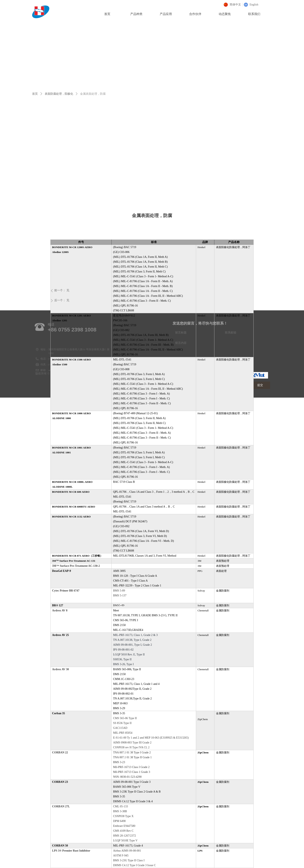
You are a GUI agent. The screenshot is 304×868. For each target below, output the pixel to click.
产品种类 (136, 14)
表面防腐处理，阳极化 (59, 94)
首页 (35, 94)
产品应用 (166, 14)
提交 (260, 385)
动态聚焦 (225, 14)
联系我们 (254, 14)
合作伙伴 (195, 14)
